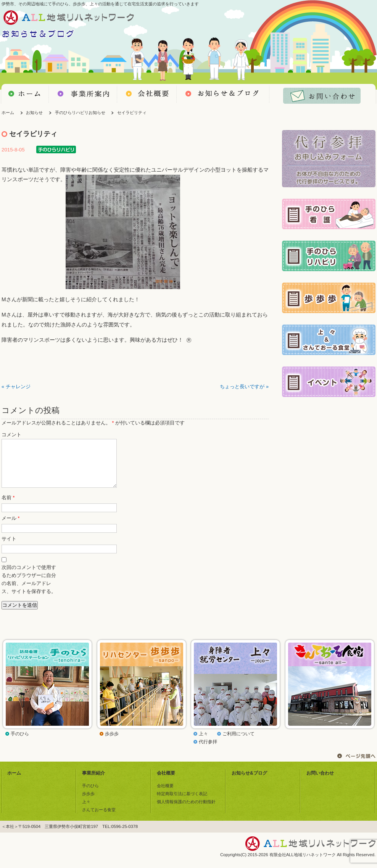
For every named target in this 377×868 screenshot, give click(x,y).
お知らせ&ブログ (249, 782)
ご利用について (238, 743)
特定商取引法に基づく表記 (182, 803)
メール (10, 527)
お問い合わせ (320, 782)
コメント (11, 435)
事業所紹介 (93, 782)
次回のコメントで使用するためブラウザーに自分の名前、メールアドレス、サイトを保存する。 (29, 589)
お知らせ (34, 113)
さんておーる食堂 (99, 819)
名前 (8, 507)
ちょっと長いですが (242, 387)
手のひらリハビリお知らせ (80, 113)
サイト (9, 548)
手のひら (20, 743)
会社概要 (166, 782)
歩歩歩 (112, 743)
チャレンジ (18, 387)
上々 (203, 743)
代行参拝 (208, 751)
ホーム (8, 113)
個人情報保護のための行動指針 (186, 811)
